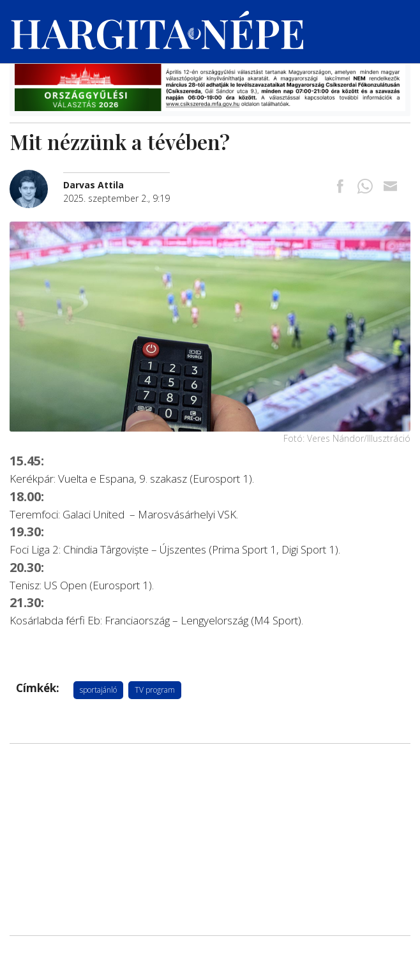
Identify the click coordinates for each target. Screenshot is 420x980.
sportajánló (98, 690)
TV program (155, 690)
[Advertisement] (210, 840)
